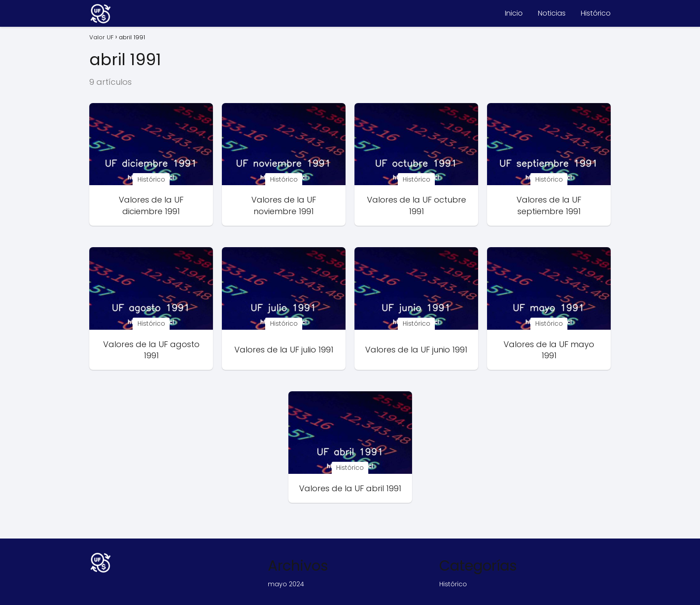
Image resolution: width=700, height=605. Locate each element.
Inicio (514, 13)
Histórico (596, 13)
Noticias (552, 13)
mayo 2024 (286, 584)
